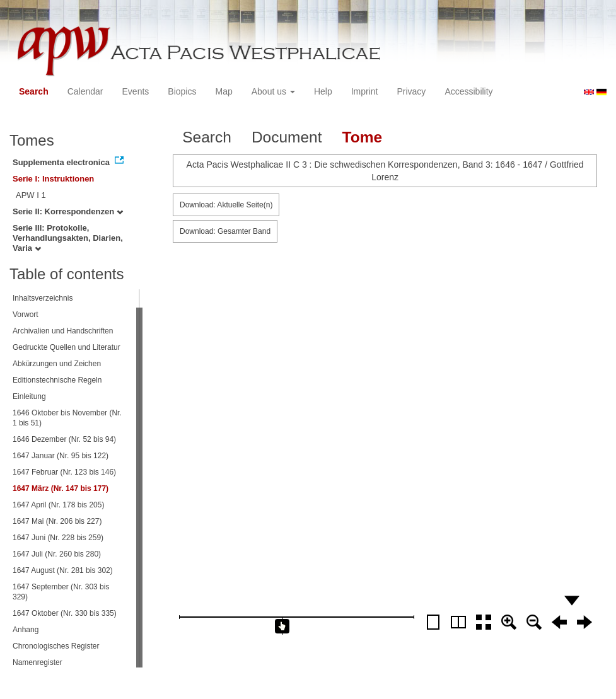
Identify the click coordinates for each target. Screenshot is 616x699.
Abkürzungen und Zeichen (57, 364)
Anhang (26, 630)
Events (136, 91)
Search (34, 91)
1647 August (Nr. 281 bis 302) (63, 570)
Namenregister (38, 662)
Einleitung (29, 396)
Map (224, 91)
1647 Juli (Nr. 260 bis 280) (57, 554)
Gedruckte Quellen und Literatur (67, 347)
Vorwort (26, 315)
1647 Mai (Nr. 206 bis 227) (57, 521)
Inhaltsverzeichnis (43, 298)
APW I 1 (31, 195)
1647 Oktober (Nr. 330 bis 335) (65, 613)
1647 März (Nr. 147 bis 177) (61, 488)
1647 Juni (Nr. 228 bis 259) (58, 538)
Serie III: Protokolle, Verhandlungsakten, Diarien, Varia (68, 238)
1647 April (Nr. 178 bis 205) (58, 505)
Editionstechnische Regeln (57, 380)
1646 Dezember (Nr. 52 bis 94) (64, 439)
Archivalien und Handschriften (63, 331)
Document (287, 137)
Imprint (365, 91)
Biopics (182, 91)
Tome (363, 137)
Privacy (411, 91)
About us (273, 91)
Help (323, 91)
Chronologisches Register (56, 646)
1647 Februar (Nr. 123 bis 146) (64, 472)
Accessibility (468, 91)
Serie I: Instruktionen (53, 179)
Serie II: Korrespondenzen (68, 211)
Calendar (85, 91)
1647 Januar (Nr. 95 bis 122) (61, 456)
